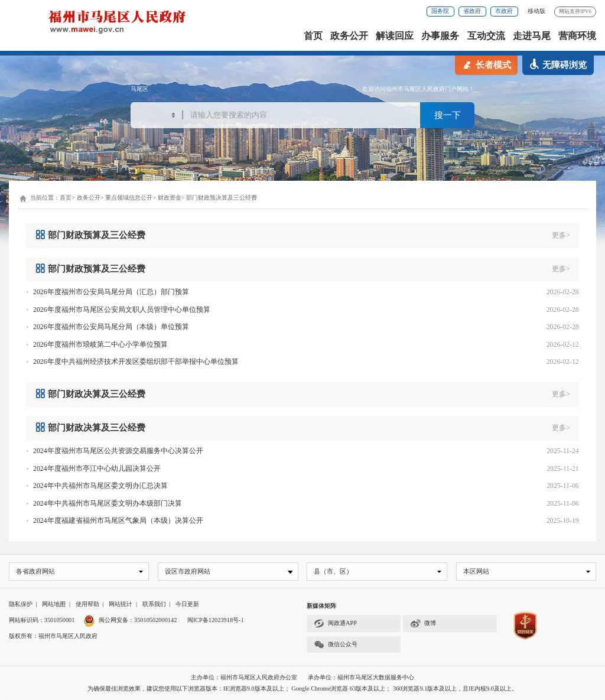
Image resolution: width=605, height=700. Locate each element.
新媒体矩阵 (321, 606)
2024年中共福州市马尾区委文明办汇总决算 (100, 486)
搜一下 (448, 116)
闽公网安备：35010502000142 (138, 621)
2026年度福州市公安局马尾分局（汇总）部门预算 (111, 292)
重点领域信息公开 (129, 198)
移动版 (536, 11)
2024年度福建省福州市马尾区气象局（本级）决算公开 (118, 520)
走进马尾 (532, 36)
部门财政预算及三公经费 (90, 235)
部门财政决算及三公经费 (90, 394)
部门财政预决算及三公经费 (222, 198)
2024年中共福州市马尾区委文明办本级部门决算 (108, 503)
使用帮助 (87, 605)
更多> (561, 235)
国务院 (440, 11)
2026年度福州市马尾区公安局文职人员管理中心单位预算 (122, 310)
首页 (313, 36)
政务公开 (349, 36)
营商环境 (577, 36)
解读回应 (395, 36)
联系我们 (154, 605)
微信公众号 (336, 645)
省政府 (472, 11)
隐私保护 (21, 605)
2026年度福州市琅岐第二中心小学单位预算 (100, 344)
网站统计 (121, 605)
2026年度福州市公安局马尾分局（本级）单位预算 (111, 327)
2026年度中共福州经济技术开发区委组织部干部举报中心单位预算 (136, 362)
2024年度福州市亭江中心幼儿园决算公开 (97, 468)
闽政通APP (335, 624)
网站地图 (54, 605)
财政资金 (170, 198)
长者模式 (486, 65)
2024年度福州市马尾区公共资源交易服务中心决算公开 (118, 451)
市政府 (504, 11)
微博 (423, 624)
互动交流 (486, 36)
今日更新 (187, 605)
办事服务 (440, 36)
